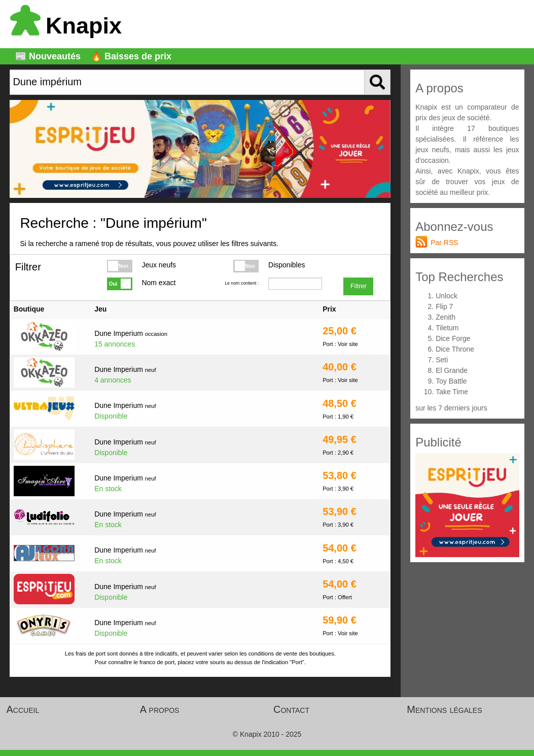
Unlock (447, 296)
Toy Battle (451, 381)
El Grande (452, 370)
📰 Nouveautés (48, 56)
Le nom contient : (242, 283)
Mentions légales (444, 709)
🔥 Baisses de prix (131, 56)
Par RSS (444, 243)
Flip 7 (444, 306)
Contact (291, 709)
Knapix (66, 26)
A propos (160, 709)
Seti (442, 360)
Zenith (446, 317)
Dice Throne (455, 349)
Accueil (23, 709)
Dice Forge (453, 338)
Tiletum (447, 328)
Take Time (452, 392)
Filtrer (359, 286)
